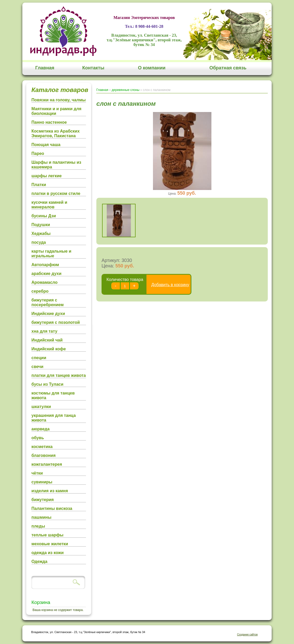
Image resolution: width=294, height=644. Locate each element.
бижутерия (43, 500)
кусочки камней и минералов (49, 205)
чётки (37, 473)
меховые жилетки (50, 544)
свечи (37, 367)
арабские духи (46, 274)
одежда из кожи (48, 553)
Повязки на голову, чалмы (59, 100)
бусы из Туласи (47, 384)
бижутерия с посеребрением (48, 302)
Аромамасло (45, 282)
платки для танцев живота (59, 375)
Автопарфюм (45, 265)
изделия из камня (50, 491)
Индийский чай (47, 340)
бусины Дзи (44, 216)
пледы (38, 526)
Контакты (93, 68)
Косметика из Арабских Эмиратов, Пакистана (56, 133)
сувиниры (42, 482)
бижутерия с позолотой (56, 322)
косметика (42, 447)
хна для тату (44, 331)
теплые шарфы (47, 535)
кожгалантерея (47, 464)
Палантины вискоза (52, 508)
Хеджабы (41, 234)
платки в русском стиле (56, 193)
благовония (44, 455)
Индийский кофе (49, 349)
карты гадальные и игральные (51, 254)
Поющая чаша (46, 145)
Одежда (39, 561)
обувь (38, 438)
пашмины (41, 517)
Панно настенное (49, 122)
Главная (45, 68)
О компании (152, 68)
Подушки (41, 225)
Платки (39, 185)
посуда (39, 242)
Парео (38, 153)
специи (39, 358)
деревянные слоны (126, 90)
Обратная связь (228, 68)
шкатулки (41, 407)
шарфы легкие (46, 176)
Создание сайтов (247, 635)
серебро (40, 291)
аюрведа (41, 429)
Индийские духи (48, 314)
